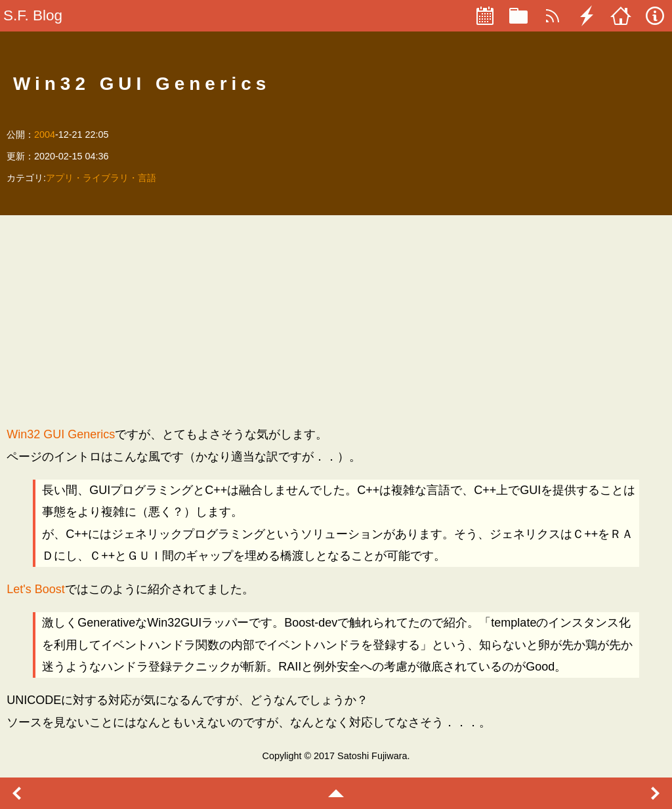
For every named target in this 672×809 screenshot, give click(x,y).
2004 (45, 135)
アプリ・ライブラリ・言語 (101, 178)
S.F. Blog (33, 15)
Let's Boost (36, 589)
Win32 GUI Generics (61, 434)
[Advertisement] (336, 320)
